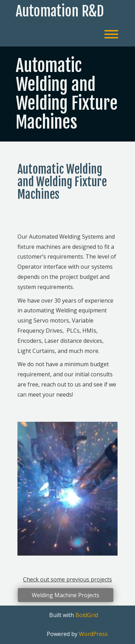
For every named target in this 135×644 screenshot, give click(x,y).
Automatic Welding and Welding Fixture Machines (67, 94)
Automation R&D (60, 11)
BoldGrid (87, 615)
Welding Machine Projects (66, 595)
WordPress (93, 634)
